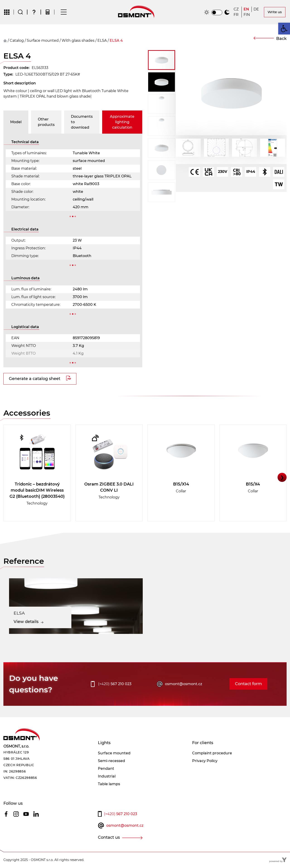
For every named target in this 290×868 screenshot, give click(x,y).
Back (281, 39)
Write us (275, 12)
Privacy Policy (205, 761)
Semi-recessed (111, 761)
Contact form (248, 684)
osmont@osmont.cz (184, 684)
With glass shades (78, 41)
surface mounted (43, 41)
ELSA (102, 41)
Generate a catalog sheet (35, 379)
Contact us (109, 838)
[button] (162, 60)
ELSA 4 (116, 41)
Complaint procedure (212, 753)
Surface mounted (114, 753)
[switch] (217, 13)
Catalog (17, 41)
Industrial (107, 776)
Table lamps (109, 784)
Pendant (106, 769)
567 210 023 (115, 684)
